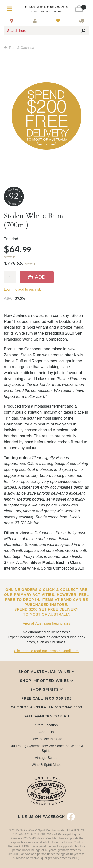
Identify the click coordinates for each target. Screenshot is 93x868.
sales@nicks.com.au (47, 716)
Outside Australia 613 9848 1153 (46, 707)
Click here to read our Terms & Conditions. (46, 651)
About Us (47, 732)
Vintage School (47, 758)
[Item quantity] (10, 277)
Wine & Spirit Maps (46, 765)
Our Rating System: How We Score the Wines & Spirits (46, 748)
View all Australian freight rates (46, 623)
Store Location (46, 725)
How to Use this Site (46, 739)
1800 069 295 (58, 698)
